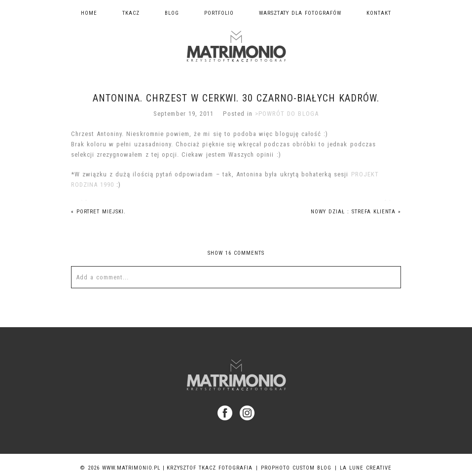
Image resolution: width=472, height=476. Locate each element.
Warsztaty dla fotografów (300, 13)
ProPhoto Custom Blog (296, 468)
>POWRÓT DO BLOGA (287, 114)
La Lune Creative (366, 468)
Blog (172, 13)
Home (89, 13)
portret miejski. (99, 212)
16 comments (236, 253)
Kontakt (379, 13)
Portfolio (219, 13)
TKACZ (131, 13)
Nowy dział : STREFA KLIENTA (356, 212)
